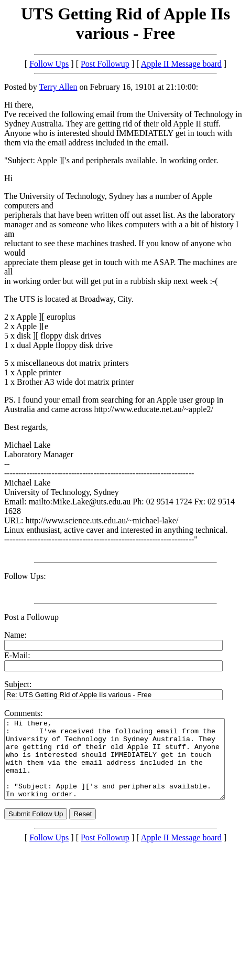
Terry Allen (58, 87)
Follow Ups (49, 64)
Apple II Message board (181, 64)
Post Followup (105, 64)
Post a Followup (31, 617)
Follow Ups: (25, 576)
